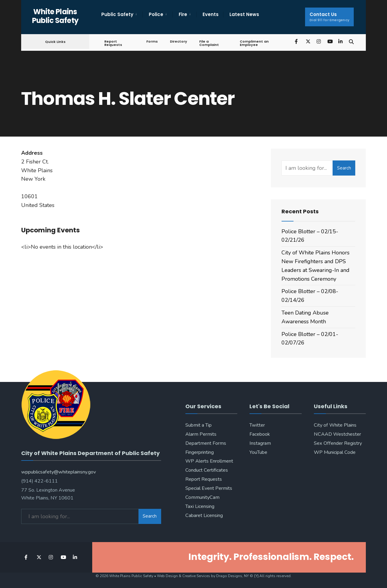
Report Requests (113, 43)
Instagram (260, 443)
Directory (179, 41)
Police (156, 14)
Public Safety (117, 14)
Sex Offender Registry (338, 443)
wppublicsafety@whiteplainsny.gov (59, 472)
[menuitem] (122, 15)
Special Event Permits (209, 488)
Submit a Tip (198, 425)
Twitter (257, 425)
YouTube (258, 452)
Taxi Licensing (200, 506)
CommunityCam (202, 497)
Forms (152, 41)
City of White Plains (335, 425)
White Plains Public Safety (55, 16)
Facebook (260, 434)
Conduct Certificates (207, 470)
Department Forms (206, 443)
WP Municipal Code (335, 452)
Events (211, 14)
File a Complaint (209, 43)
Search (344, 168)
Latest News (244, 14)
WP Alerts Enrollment (209, 461)
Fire (183, 14)
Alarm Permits (201, 434)
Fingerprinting (200, 452)
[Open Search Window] (351, 41)
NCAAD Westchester (337, 434)
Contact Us (329, 17)
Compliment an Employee (254, 43)
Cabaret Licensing (204, 515)
